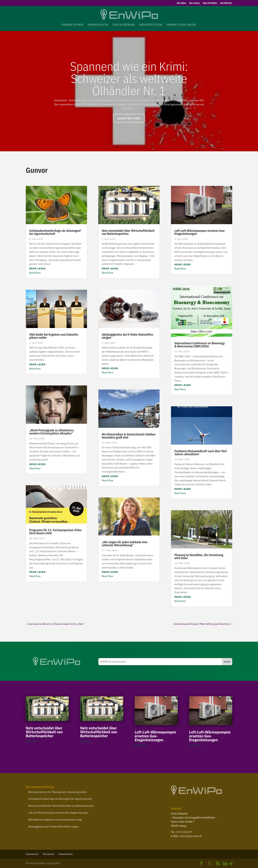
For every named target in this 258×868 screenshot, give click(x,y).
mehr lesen (37, 269)
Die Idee (181, 3)
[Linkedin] (225, 864)
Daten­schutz (66, 854)
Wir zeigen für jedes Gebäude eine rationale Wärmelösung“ (125, 544)
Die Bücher (226, 3)
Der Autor (194, 3)
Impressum (32, 854)
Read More (35, 273)
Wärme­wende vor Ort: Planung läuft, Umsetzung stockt (57, 792)
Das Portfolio (210, 3)
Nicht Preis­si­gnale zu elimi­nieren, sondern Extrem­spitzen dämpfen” (52, 432)
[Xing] (231, 864)
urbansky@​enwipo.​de (190, 836)
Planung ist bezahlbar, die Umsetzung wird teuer (199, 556)
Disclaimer (49, 854)
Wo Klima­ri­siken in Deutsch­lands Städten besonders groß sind (129, 436)
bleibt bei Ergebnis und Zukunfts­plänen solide (54, 336)
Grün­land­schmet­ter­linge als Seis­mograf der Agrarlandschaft (55, 232)
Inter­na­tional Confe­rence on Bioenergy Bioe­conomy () (200, 345)
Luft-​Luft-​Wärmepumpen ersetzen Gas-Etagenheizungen (200, 232)
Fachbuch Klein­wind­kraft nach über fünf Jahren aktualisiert (200, 453)
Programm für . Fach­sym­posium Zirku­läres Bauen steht (56, 532)
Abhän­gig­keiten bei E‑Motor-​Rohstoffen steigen (127, 336)
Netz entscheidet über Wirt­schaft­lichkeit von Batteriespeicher (128, 232)
